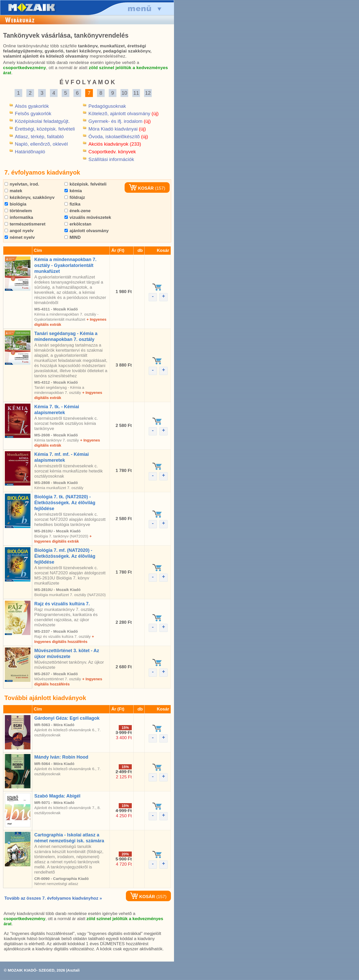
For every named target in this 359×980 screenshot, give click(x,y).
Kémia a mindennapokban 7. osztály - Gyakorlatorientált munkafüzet (65, 265)
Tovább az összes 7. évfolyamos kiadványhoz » (53, 898)
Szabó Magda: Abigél (57, 796)
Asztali (73, 970)
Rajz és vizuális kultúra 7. (62, 604)
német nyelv (20, 237)
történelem (18, 211)
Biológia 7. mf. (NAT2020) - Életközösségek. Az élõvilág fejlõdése (65, 556)
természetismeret (25, 224)
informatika (19, 217)
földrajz (75, 197)
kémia (73, 191)
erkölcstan (78, 224)
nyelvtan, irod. (22, 184)
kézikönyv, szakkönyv (30, 197)
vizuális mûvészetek (88, 217)
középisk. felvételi (85, 184)
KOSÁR (141, 188)
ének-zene (78, 211)
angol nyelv (19, 231)
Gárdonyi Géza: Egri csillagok (67, 718)
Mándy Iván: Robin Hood (61, 757)
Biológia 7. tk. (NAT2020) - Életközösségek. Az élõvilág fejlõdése (65, 503)
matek (13, 191)
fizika (72, 204)
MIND (73, 237)
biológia (15, 204)
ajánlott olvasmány (87, 231)
